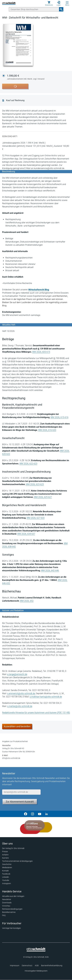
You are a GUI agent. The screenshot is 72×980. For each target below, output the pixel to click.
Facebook (6, 874)
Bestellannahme (9, 912)
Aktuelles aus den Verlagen (13, 896)
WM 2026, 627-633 (36, 518)
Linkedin (6, 877)
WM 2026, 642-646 (50, 571)
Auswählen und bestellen (17, 726)
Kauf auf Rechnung (15, 100)
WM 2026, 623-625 (35, 484)
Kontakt (5, 871)
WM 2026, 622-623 (28, 464)
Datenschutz (27, 966)
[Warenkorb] (49, 3)
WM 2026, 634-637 (26, 534)
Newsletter (7, 899)
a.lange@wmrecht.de (17, 674)
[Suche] (34, 9)
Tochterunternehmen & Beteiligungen (17, 861)
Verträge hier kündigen (11, 928)
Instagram (6, 883)
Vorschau (6, 906)
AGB (37, 966)
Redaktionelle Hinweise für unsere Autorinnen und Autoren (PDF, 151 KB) (36, 713)
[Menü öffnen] (67, 3)
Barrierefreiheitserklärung (52, 966)
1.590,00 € (26, 77)
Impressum (15, 966)
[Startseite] (36, 951)
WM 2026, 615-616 (59, 417)
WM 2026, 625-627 (43, 497)
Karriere (5, 858)
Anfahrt (5, 855)
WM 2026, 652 (27, 601)
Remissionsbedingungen (12, 909)
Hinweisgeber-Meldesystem (36, 971)
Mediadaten (7, 867)
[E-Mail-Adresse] (21, 792)
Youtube (6, 880)
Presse (5, 852)
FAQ (4, 915)
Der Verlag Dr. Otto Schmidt (13, 848)
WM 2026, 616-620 (47, 430)
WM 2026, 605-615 (41, 352)
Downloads (7, 903)
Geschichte (7, 864)
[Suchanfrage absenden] (61, 9)
